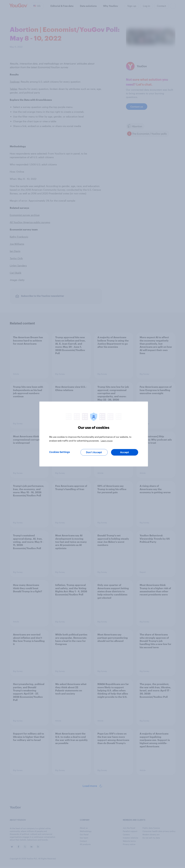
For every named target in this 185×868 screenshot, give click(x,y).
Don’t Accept (94, 452)
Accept (125, 452)
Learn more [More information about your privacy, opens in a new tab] (107, 441)
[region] (94, 434)
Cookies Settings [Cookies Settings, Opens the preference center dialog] (60, 452)
